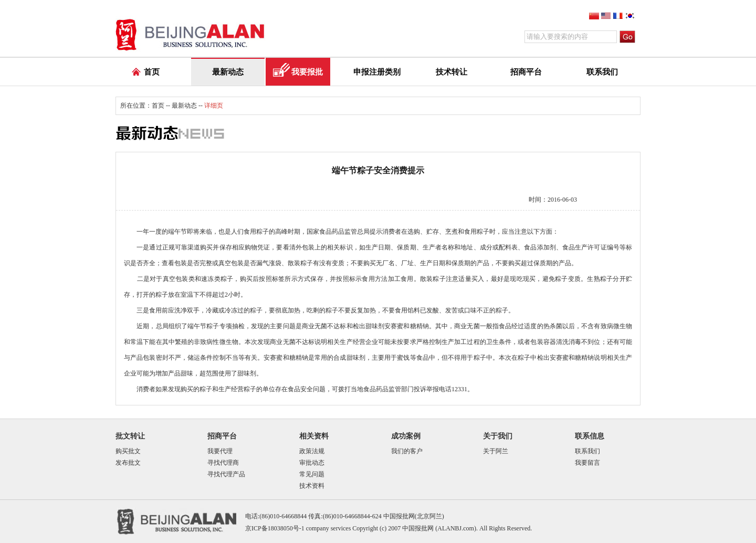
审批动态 (312, 463)
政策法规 (312, 451)
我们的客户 (407, 451)
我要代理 (220, 451)
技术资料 (312, 486)
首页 (152, 72)
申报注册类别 (377, 72)
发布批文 (128, 463)
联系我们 (602, 72)
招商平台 (526, 72)
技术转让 (451, 72)
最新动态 (228, 72)
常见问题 (312, 474)
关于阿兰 (496, 451)
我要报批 (307, 72)
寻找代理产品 (226, 474)
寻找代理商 (223, 463)
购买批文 (128, 451)
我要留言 (587, 463)
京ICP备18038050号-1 (275, 528)
